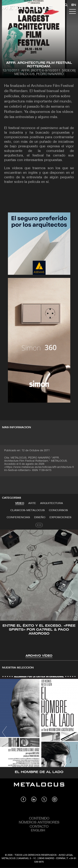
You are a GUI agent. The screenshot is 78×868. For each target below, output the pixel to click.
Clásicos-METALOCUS (28, 510)
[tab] (20, 503)
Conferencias (18, 517)
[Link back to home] (27, 8)
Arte (32, 503)
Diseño (40, 517)
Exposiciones (60, 517)
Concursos (58, 510)
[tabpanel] (39, 594)
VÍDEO (20, 503)
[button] (7, 593)
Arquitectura (52, 503)
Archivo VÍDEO (39, 656)
